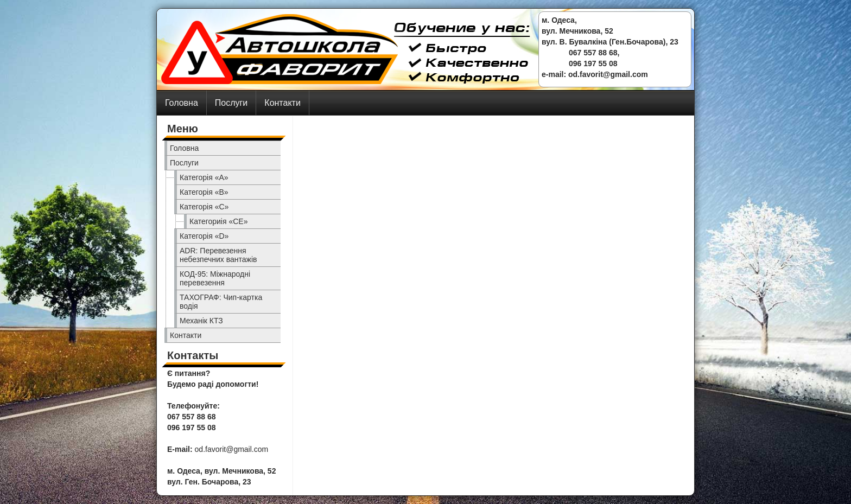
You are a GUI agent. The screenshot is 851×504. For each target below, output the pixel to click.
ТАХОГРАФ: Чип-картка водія (221, 302)
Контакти (282, 103)
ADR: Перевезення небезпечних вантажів (218, 255)
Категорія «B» (204, 192)
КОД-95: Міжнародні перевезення (215, 278)
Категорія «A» (204, 177)
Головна (182, 103)
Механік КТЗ (201, 321)
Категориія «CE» (218, 221)
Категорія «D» (204, 236)
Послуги (231, 103)
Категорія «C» (204, 207)
